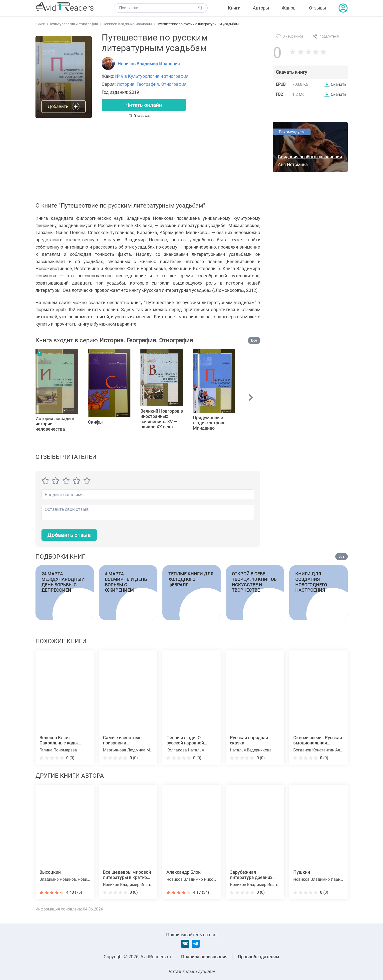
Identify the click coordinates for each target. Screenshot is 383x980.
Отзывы (318, 8)
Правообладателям (259, 957)
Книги (234, 8)
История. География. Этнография (152, 84)
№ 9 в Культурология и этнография (152, 76)
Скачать (339, 84)
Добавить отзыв (69, 536)
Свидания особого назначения (310, 157)
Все (254, 341)
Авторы (261, 8)
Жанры (289, 8)
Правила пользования (204, 957)
